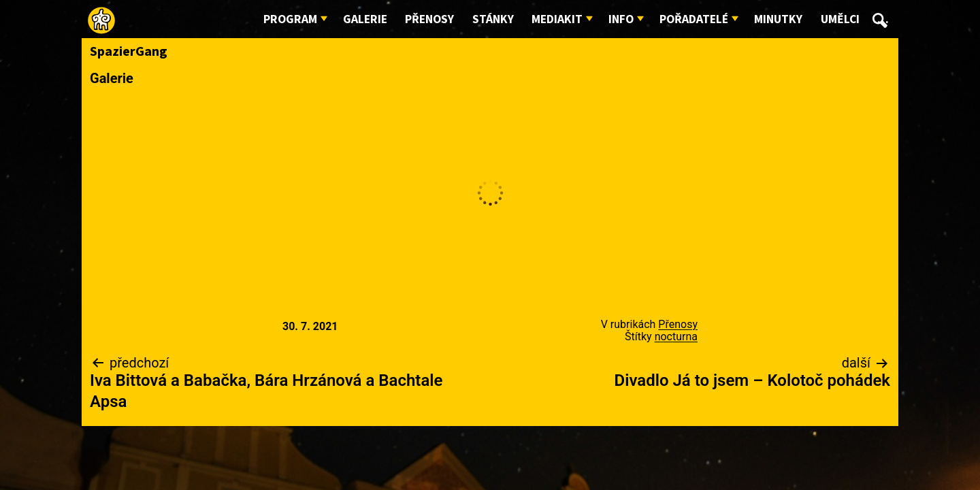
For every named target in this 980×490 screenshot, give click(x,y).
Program (290, 19)
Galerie (365, 19)
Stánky (493, 19)
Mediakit (557, 19)
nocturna (676, 337)
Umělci (840, 19)
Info (621, 19)
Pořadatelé (694, 19)
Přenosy (429, 19)
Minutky (778, 19)
